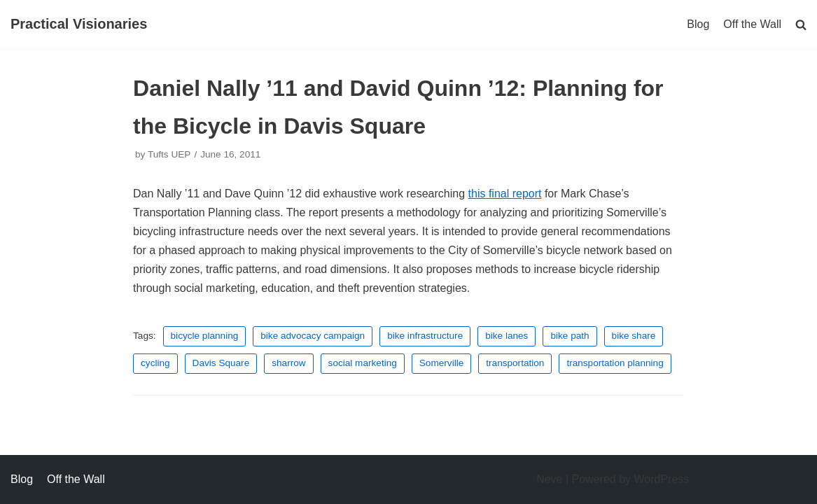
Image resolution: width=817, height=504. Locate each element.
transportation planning (615, 363)
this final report (505, 194)
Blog (698, 24)
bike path (570, 336)
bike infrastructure (425, 336)
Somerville (441, 363)
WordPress (662, 479)
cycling (155, 363)
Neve (549, 479)
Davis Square (221, 363)
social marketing (363, 363)
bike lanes (507, 336)
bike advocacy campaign (313, 336)
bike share (634, 336)
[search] (801, 24)
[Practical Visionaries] (79, 24)
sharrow (288, 363)
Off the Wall (752, 24)
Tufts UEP (169, 154)
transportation (515, 363)
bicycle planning (205, 336)
